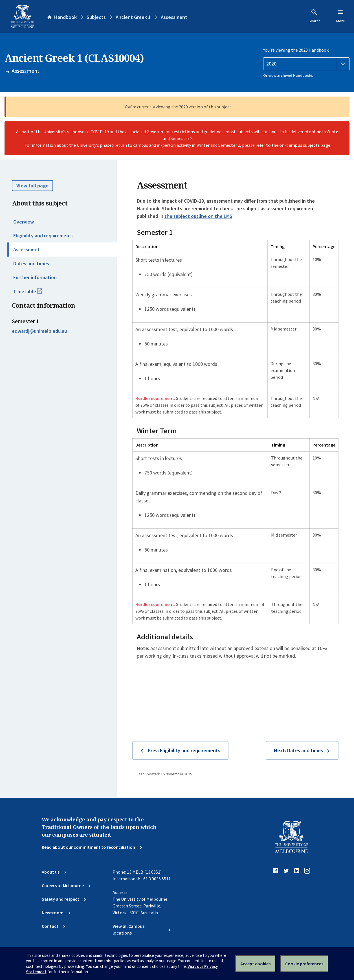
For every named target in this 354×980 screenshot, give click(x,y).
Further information (35, 277)
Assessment (27, 249)
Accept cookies (255, 964)
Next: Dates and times (298, 750)
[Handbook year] (306, 64)
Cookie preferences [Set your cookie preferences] (304, 964)
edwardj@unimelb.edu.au (39, 331)
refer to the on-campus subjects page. (293, 145)
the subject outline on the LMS (198, 216)
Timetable (34, 294)
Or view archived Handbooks (288, 75)
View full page (32, 186)
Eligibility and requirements (43, 236)
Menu (341, 16)
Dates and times (31, 263)
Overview (24, 222)
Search (315, 16)
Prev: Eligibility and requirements (184, 750)
